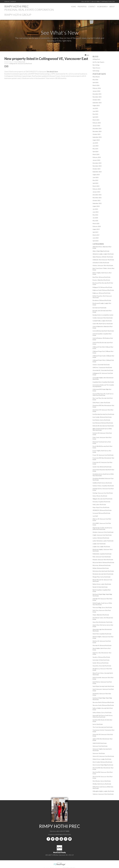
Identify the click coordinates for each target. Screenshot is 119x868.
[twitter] (53, 839)
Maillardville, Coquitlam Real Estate (102, 554)
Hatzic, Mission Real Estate (100, 496)
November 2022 (97, 198)
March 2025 (96, 120)
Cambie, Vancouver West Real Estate (103, 318)
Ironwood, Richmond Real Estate (101, 513)
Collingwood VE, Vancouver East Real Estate (21, 64)
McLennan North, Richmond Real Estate (103, 562)
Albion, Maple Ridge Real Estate (101, 251)
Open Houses (96, 68)
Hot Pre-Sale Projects (98, 62)
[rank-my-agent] (70, 839)
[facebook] (49, 839)
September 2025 (97, 103)
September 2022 (97, 203)
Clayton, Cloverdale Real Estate (101, 365)
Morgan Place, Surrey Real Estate (102, 577)
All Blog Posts (96, 59)
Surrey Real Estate (98, 724)
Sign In (7, 1)
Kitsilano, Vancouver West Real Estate (103, 532)
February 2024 (97, 157)
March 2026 (96, 85)
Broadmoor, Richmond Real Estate (102, 300)
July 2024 (95, 143)
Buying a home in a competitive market (103, 315)
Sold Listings (96, 71)
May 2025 (95, 114)
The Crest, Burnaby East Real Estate (103, 727)
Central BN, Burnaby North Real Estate (103, 331)
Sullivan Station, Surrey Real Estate (102, 713)
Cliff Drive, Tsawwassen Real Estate (102, 367)
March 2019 (96, 235)
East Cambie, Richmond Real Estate (102, 417)
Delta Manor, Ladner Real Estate (101, 403)
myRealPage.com (60, 864)
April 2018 (95, 241)
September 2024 (97, 137)
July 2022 (95, 209)
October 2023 (97, 169)
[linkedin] (57, 839)
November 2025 (97, 97)
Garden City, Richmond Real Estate (102, 467)
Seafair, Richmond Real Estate (101, 663)
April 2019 (95, 232)
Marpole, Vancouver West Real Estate (103, 560)
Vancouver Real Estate (99, 753)
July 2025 (95, 108)
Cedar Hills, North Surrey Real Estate (103, 324)
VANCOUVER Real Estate (100, 743)
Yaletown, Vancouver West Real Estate (103, 794)
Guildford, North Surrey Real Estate (102, 483)
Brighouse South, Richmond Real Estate (103, 290)
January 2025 (96, 126)
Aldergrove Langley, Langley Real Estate (103, 254)
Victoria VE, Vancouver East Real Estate (103, 756)
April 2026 (95, 82)
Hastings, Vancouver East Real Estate (103, 493)
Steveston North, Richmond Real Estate (103, 702)
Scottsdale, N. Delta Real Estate (101, 660)
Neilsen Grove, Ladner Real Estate (102, 584)
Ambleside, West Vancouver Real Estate (103, 260)
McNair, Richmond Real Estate (101, 568)
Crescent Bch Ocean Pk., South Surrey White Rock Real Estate (103, 394)
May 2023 (95, 180)
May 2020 (95, 221)
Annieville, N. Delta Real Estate (101, 263)
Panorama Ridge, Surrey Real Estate (102, 607)
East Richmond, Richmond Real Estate (103, 423)
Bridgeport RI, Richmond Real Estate (102, 287)
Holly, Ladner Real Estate (99, 505)
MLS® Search (102, 7)
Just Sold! (95, 516)
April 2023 (95, 183)
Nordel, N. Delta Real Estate (100, 587)
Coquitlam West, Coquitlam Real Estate (103, 382)
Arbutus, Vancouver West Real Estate (103, 265)
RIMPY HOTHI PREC (16, 6)
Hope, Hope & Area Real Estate (101, 507)
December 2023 (97, 163)
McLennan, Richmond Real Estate (102, 565)
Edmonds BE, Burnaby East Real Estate (103, 426)
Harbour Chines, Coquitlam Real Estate (103, 486)
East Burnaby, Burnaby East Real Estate (103, 414)
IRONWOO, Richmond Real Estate (102, 510)
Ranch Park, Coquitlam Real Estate (102, 634)
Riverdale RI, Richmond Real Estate (102, 645)
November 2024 (97, 131)
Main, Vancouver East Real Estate (102, 557)
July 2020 (95, 218)
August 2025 (96, 105)
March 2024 (96, 154)
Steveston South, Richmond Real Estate (103, 705)
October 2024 (97, 134)
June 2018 (96, 238)
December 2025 (97, 94)
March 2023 (96, 186)
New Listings (96, 65)
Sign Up (13, 1)
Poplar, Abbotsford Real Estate (101, 615)
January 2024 (96, 160)
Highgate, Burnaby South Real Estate (103, 499)
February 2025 (97, 123)
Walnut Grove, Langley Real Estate (102, 759)
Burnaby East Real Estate (100, 308)
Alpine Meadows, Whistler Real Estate (103, 257)
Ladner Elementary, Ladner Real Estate (103, 541)
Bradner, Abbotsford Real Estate (101, 280)
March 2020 (96, 223)
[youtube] (62, 839)
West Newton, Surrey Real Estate (102, 781)
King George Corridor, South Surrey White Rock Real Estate (102, 528)
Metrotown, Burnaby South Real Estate (103, 571)
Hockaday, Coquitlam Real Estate (101, 502)
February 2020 (97, 226)
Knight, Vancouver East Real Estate (102, 535)
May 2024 (95, 149)
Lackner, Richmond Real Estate (101, 538)
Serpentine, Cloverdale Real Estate (102, 666)
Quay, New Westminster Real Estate (103, 622)
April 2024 (95, 152)
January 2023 (96, 192)
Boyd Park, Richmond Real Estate (102, 277)
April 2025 (95, 117)
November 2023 (97, 166)
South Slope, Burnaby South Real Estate (103, 686)
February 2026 (97, 88)
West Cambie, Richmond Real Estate (102, 762)
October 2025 (97, 100)
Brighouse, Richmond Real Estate (102, 293)
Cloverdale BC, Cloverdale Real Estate (103, 370)
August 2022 (96, 206)
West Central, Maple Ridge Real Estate (103, 765)
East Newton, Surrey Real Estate (101, 420)
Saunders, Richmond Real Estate (101, 657)
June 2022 (96, 212)
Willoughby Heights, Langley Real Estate (103, 791)
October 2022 (97, 200)
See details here (52, 72)
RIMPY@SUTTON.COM (63, 834)
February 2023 (97, 189)
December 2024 (97, 128)
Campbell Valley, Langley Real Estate (102, 321)
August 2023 (96, 175)
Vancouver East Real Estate (100, 746)
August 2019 (96, 229)
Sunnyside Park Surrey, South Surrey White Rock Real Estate (103, 716)
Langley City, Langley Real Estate (101, 547)
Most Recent (96, 77)
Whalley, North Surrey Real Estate (102, 784)
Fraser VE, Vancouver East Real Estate (103, 455)
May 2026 (95, 80)
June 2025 (96, 111)
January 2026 (96, 91)
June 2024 (96, 146)
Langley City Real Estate (99, 544)
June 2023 (96, 177)
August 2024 (96, 140)
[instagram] (66, 839)
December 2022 (97, 195)
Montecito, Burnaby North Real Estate (103, 574)
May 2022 (95, 215)
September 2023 (97, 172)
